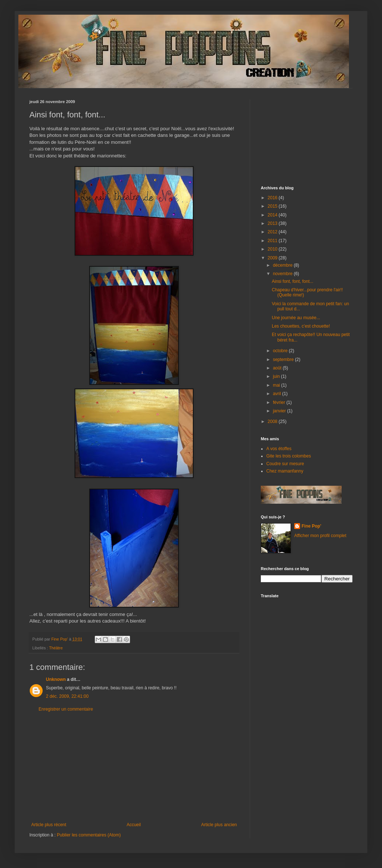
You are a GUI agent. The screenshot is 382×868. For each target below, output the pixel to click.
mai (277, 385)
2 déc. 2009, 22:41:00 (67, 696)
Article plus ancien (219, 825)
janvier (280, 411)
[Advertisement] (134, 767)
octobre (281, 351)
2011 (273, 241)
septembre (284, 360)
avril (278, 394)
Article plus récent (49, 825)
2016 (273, 198)
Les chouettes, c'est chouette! (301, 326)
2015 (273, 206)
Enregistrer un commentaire (66, 709)
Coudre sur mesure (285, 464)
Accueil (134, 825)
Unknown (56, 679)
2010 (273, 249)
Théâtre (56, 648)
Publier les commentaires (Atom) (89, 835)
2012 (273, 232)
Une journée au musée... (296, 318)
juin (277, 376)
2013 (273, 223)
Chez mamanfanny (285, 471)
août (278, 368)
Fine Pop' (311, 526)
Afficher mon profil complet (320, 536)
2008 (273, 422)
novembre (283, 274)
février (280, 402)
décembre (283, 265)
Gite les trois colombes (289, 456)
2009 (273, 258)
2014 (273, 215)
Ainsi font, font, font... (293, 281)
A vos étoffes (279, 449)
